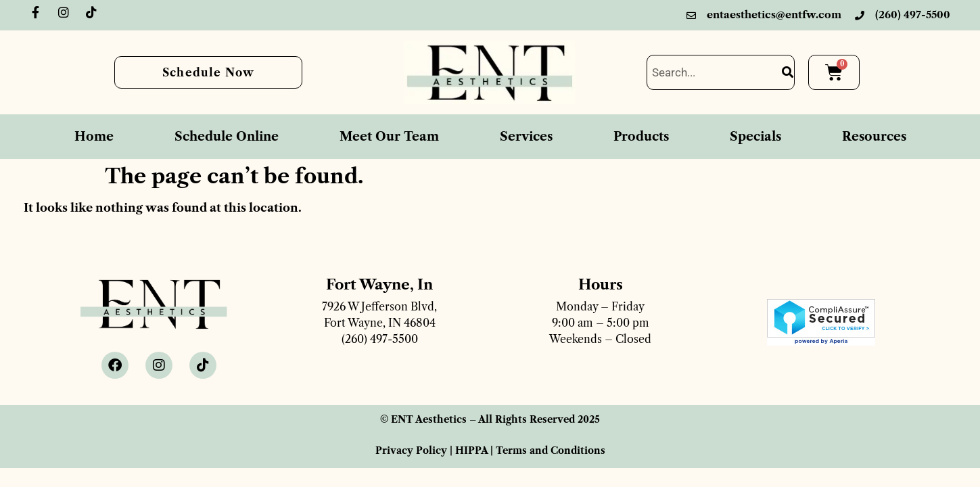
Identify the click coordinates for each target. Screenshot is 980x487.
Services (526, 137)
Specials (755, 137)
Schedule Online (227, 137)
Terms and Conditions (551, 450)
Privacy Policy (411, 450)
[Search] (787, 72)
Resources (874, 137)
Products (641, 137)
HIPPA (471, 450)
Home (94, 137)
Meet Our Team (389, 137)
